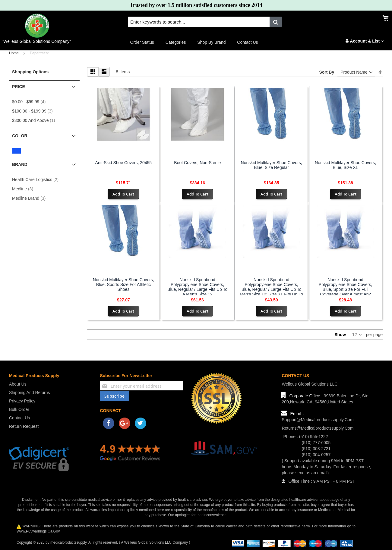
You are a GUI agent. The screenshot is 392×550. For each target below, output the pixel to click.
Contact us (247, 42)
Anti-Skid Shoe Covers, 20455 (124, 163)
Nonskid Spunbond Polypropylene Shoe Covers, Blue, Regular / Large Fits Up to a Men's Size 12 (197, 287)
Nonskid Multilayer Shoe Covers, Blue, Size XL (345, 165)
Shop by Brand (211, 42)
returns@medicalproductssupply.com (318, 428)
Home (14, 53)
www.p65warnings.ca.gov (38, 531)
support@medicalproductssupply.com (318, 420)
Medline (24, 189)
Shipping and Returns (29, 393)
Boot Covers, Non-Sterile (197, 163)
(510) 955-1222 (314, 437)
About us (18, 384)
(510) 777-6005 (316, 443)
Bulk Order (19, 409)
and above (35, 120)
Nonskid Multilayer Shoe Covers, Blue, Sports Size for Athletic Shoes (123, 285)
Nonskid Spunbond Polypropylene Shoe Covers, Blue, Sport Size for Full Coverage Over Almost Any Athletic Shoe (345, 289)
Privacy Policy (22, 401)
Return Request (24, 426)
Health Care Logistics (37, 180)
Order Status (142, 42)
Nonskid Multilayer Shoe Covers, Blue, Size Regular (272, 165)
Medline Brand (31, 198)
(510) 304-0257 (316, 455)
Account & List (367, 41)
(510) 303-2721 (316, 449)
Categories (176, 42)
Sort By (327, 72)
